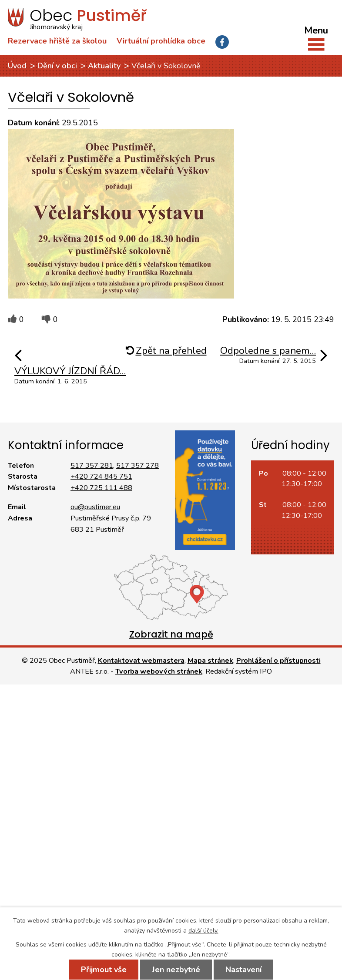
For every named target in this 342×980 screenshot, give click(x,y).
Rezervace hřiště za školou (57, 41)
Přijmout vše (104, 970)
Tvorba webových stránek (159, 671)
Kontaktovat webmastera (141, 661)
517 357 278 (137, 466)
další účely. (203, 931)
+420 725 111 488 (101, 488)
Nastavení (243, 970)
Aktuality (104, 66)
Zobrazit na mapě (171, 634)
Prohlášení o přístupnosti (278, 661)
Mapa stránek (210, 661)
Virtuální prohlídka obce (161, 41)
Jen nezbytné (176, 970)
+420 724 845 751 (101, 477)
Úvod (17, 66)
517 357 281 (92, 466)
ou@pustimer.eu (95, 507)
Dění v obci (57, 66)
